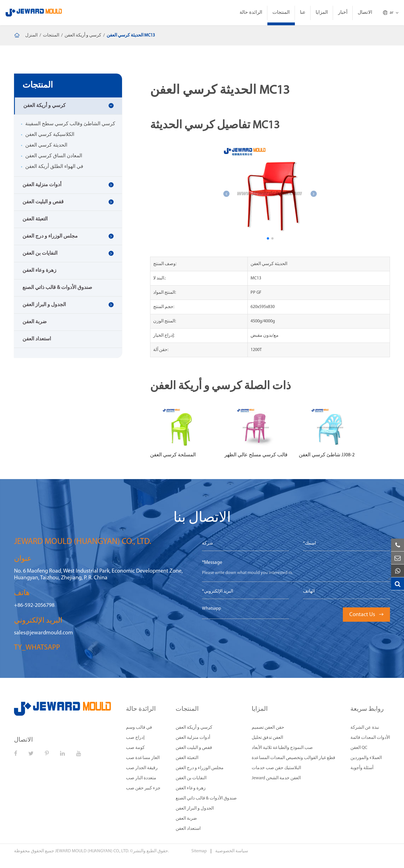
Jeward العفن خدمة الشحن (276, 778)
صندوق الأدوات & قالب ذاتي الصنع (57, 288)
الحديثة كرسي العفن (46, 145)
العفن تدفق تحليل (267, 738)
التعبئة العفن (35, 219)
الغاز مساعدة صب (143, 758)
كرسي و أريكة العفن (83, 35)
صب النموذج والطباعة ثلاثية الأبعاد (282, 748)
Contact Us (366, 615)
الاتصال (365, 12)
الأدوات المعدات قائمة (370, 738)
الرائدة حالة (251, 12)
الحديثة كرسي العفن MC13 (131, 35)
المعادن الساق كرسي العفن (54, 156)
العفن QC (359, 748)
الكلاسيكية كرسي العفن (50, 135)
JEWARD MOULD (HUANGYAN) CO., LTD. (92, 851)
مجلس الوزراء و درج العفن (50, 236)
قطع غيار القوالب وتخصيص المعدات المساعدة (293, 758)
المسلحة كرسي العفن (173, 455)
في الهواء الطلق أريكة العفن (54, 167)
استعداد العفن (37, 339)
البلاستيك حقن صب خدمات (276, 768)
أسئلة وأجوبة (362, 768)
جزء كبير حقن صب (143, 788)
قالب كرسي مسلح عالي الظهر (256, 455)
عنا (303, 12)
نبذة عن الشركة (365, 728)
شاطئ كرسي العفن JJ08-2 (327, 455)
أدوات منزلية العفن (42, 185)
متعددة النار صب (141, 778)
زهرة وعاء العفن (39, 271)
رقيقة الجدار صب (142, 768)
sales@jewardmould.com (43, 633)
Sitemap (199, 851)
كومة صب (135, 748)
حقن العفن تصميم (268, 728)
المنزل (31, 35)
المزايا (322, 12)
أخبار (343, 12)
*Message (212, 563)
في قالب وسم (139, 728)
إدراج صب (135, 738)
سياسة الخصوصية (232, 851)
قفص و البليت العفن (43, 202)
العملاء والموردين (366, 758)
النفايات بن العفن (40, 253)
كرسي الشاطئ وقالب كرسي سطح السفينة (70, 124)
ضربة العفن (35, 322)
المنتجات (281, 12)
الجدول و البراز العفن (44, 305)
